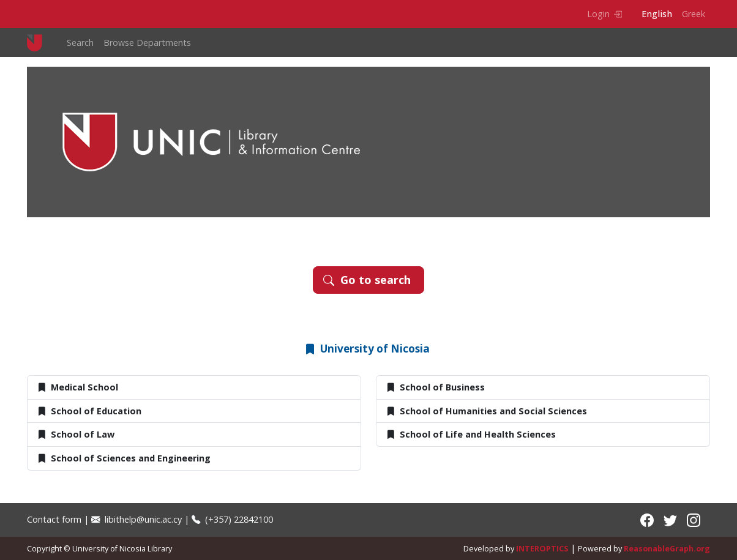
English (657, 14)
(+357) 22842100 (232, 519)
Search (80, 43)
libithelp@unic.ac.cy (137, 519)
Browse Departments (147, 43)
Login (604, 14)
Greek (694, 14)
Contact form (54, 519)
